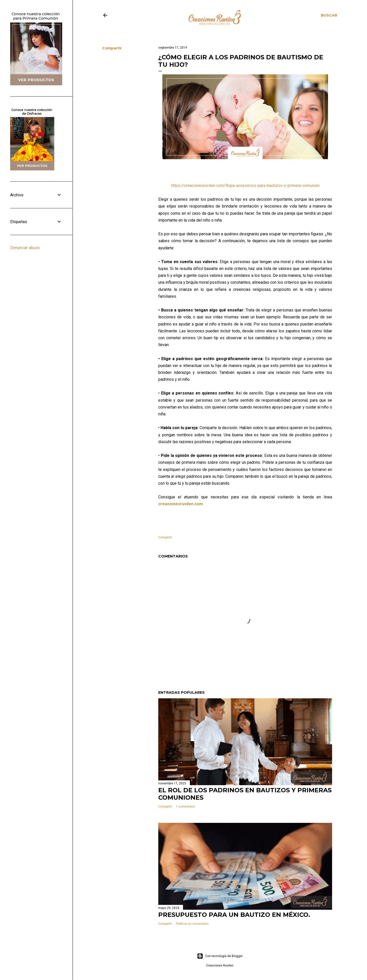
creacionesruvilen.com (181, 504)
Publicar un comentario (192, 924)
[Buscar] (329, 15)
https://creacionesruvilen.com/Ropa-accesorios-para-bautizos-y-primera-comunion (245, 186)
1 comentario (185, 807)
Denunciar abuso (25, 248)
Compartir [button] (112, 48)
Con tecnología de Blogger (220, 956)
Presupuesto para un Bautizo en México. (234, 915)
